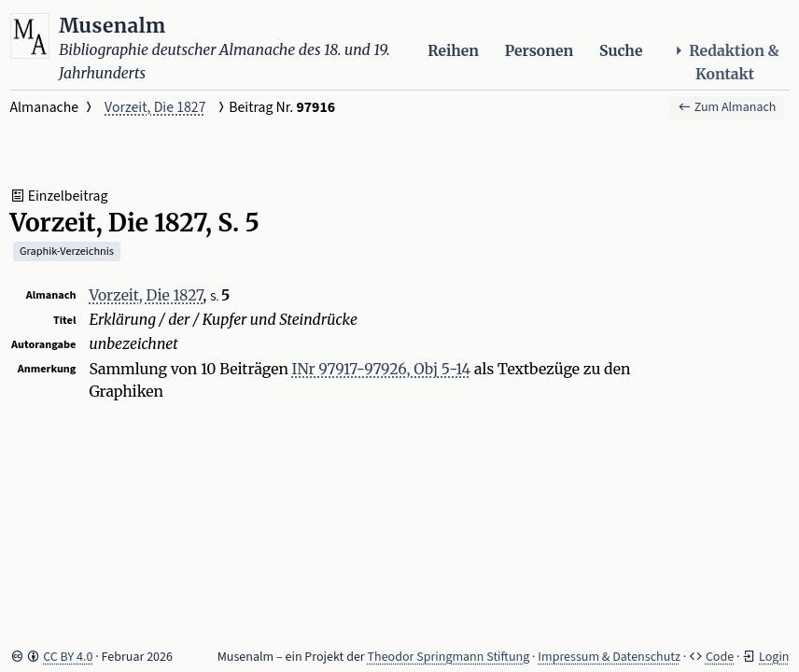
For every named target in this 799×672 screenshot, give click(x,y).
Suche (621, 51)
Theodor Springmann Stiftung (449, 657)
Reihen (453, 51)
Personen (539, 51)
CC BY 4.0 (68, 657)
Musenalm (112, 26)
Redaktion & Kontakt (725, 63)
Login (774, 657)
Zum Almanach (727, 107)
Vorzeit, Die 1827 (155, 107)
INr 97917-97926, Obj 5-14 (382, 369)
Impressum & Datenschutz (609, 657)
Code (720, 657)
